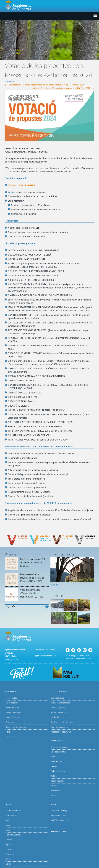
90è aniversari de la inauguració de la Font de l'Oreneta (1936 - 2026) (32, 578)
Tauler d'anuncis (12, 717)
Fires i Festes (57, 757)
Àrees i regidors (12, 698)
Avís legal (70, 659)
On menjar (10, 849)
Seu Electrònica (72, 692)
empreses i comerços (60, 811)
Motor (54, 795)
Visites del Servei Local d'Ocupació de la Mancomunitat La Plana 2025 (61, 88)
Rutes (8, 820)
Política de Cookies (83, 659)
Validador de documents (61, 732)
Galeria (9, 864)
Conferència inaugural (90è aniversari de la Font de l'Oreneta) (33, 563)
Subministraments (59, 771)
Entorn (8, 830)
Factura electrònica (59, 713)
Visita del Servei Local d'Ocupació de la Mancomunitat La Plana (32, 593)
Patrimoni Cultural (13, 835)
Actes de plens (12, 703)
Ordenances (11, 722)
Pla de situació (57, 781)
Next (92, 573)
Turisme (27, 804)
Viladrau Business (59, 815)
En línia (12, 192)
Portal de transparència (61, 703)
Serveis (54, 766)
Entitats (54, 776)
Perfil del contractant (60, 727)
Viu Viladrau (72, 741)
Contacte (9, 737)
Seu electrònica (58, 698)
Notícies (11, 82)
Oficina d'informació (14, 811)
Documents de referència (16, 727)
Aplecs (8, 825)
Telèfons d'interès (58, 752)
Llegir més (10, 606)
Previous (53, 573)
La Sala (55, 585)
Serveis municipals (13, 713)
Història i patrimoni (59, 747)
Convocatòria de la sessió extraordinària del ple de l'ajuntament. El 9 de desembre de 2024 (46, 85)
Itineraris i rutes (58, 762)
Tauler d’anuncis (58, 717)
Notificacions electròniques (62, 722)
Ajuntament (27, 692)
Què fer (9, 859)
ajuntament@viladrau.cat (46, 656)
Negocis (72, 804)
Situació (9, 840)
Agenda (54, 786)
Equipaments (57, 791)
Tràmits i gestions (59, 708)
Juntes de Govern (13, 708)
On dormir (10, 854)
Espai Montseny (59, 832)
